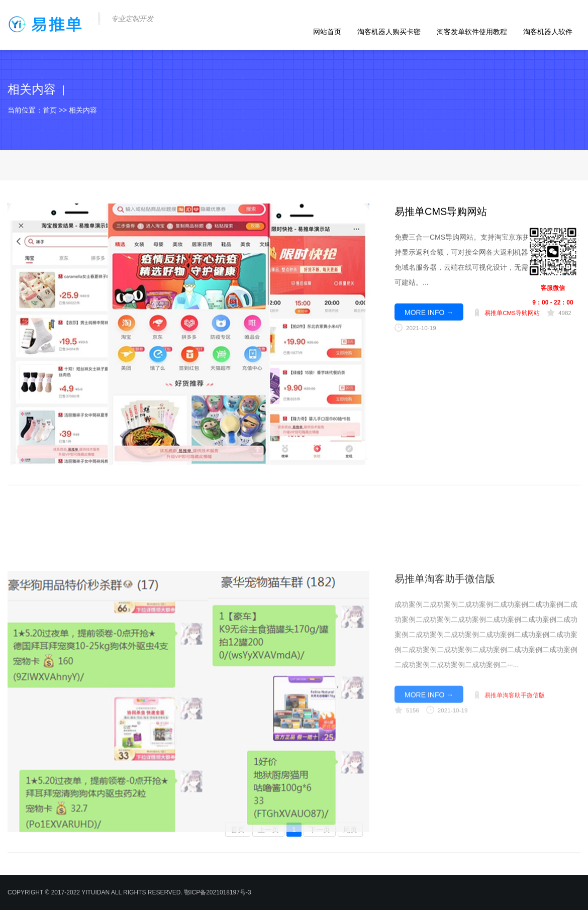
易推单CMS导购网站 (441, 222)
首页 (50, 110)
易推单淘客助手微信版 (445, 669)
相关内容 (83, 110)
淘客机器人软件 (548, 32)
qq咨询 (449, 337)
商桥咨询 (464, 337)
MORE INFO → (429, 323)
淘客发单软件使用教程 (472, 32)
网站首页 (327, 32)
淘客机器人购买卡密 (389, 32)
